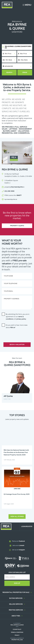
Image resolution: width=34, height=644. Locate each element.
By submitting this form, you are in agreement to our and (18, 317)
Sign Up (17, 583)
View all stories (17, 517)
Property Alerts (17, 226)
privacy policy (21, 319)
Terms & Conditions (17, 632)
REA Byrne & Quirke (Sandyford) (18, 47)
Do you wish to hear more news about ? (17, 326)
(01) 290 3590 (9, 191)
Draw (25, 72)
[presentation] (16, 334)
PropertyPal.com (17, 640)
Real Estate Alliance (17, 625)
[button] (17, 66)
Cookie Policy (17, 629)
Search (9, 72)
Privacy (17, 635)
